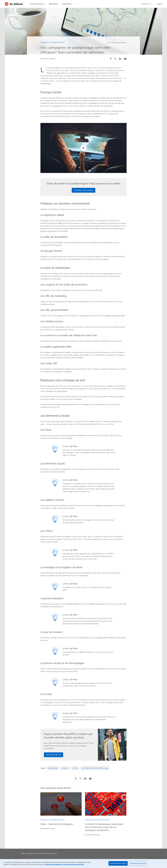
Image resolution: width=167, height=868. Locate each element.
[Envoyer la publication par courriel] (125, 58)
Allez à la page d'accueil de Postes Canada (38, 853)
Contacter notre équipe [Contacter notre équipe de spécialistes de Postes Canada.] (83, 190)
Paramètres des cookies (138, 863)
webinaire (65, 768)
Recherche (147, 4)
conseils (75, 768)
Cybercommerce (38, 4)
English (159, 4)
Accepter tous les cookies (118, 863)
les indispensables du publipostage (95, 768)
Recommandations (57, 43)
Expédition (68, 4)
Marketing (54, 4)
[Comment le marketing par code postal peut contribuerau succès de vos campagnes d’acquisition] (106, 804)
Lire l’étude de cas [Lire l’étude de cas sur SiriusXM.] (54, 755)
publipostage (53, 768)
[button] (111, 59)
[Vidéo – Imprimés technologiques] (61, 804)
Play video (83, 148)
